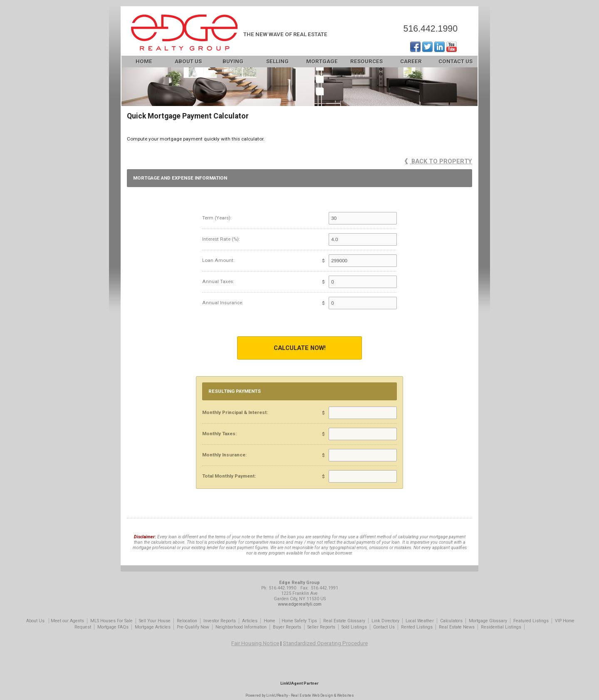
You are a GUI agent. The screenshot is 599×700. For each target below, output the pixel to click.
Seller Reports (321, 627)
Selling (277, 61)
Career (411, 61)
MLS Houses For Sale (111, 621)
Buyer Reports (287, 627)
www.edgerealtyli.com (300, 604)
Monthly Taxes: (219, 434)
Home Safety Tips (299, 621)
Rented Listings (417, 627)
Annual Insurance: (223, 303)
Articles (250, 621)
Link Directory (385, 621)
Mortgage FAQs (113, 627)
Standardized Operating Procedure (325, 643)
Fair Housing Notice (255, 643)
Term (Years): (217, 218)
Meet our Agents (67, 621)
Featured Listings (531, 621)
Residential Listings (501, 627)
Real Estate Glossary (344, 621)
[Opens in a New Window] (299, 671)
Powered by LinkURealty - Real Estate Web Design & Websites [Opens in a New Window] (300, 695)
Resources (366, 61)
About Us (188, 61)
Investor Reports (220, 621)
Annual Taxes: (218, 281)
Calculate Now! (300, 348)
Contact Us (455, 61)
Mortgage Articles (153, 627)
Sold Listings (354, 627)
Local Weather (420, 621)
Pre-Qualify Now (193, 627)
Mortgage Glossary (488, 621)
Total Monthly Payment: (229, 476)
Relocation (187, 621)
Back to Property (438, 161)
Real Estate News (457, 627)
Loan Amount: (218, 260)
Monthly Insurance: (224, 455)
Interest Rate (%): (221, 239)
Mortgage (322, 61)
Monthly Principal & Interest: (235, 412)
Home (144, 61)
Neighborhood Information (241, 627)
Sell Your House (155, 621)
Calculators (451, 621)
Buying (233, 61)
